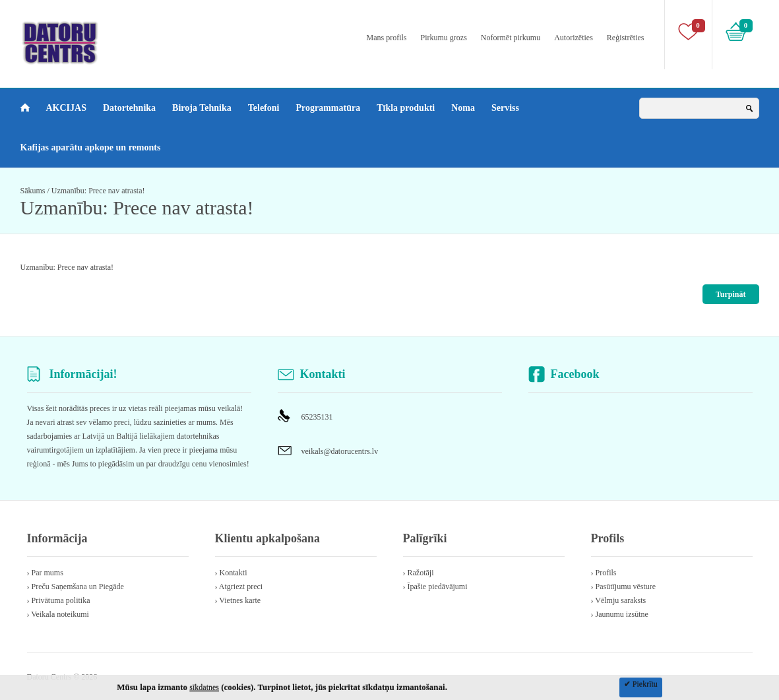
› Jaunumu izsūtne (620, 614)
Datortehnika (129, 108)
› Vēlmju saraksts (619, 600)
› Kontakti (231, 573)
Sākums (33, 191)
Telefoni (264, 108)
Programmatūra (328, 108)
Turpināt (731, 294)
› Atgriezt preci (239, 587)
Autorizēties (574, 38)
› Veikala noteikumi (58, 614)
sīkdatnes (204, 687)
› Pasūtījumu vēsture (624, 587)
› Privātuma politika (59, 600)
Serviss (505, 108)
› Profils (604, 573)
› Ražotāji (419, 573)
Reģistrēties (626, 38)
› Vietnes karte (238, 600)
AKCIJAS (66, 108)
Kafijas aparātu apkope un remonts (91, 147)
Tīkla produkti (406, 108)
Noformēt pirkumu (511, 38)
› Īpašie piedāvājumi (435, 587)
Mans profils (387, 38)
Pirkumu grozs (444, 38)
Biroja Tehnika (202, 108)
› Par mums (45, 573)
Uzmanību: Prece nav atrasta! (98, 191)
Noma (463, 108)
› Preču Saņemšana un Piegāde (76, 587)
